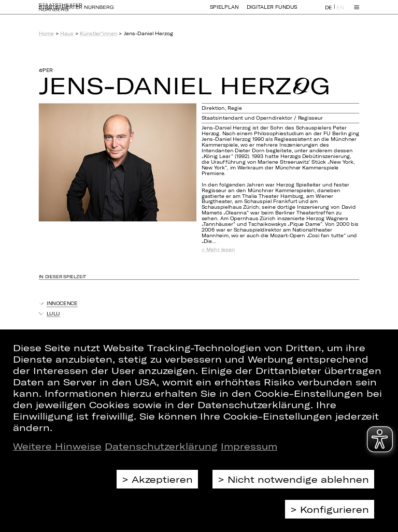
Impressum (249, 446)
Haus (67, 33)
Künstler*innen (98, 33)
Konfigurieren (335, 509)
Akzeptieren (162, 479)
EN (340, 12)
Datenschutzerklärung (161, 446)
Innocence (62, 303)
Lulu (53, 314)
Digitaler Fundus (272, 12)
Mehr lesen (221, 250)
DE (329, 12)
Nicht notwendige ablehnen (298, 479)
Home (46, 33)
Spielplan (224, 12)
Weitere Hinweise (57, 446)
